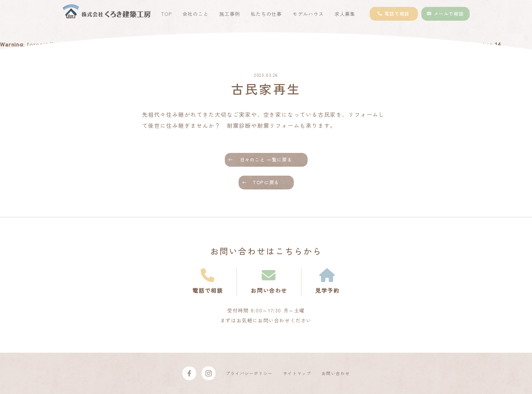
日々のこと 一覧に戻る (266, 160)
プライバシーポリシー (249, 373)
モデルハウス (308, 14)
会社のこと (195, 14)
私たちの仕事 (266, 14)
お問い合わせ (336, 373)
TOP (166, 14)
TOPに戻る (266, 182)
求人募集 (345, 14)
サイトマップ (297, 373)
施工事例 (230, 14)
